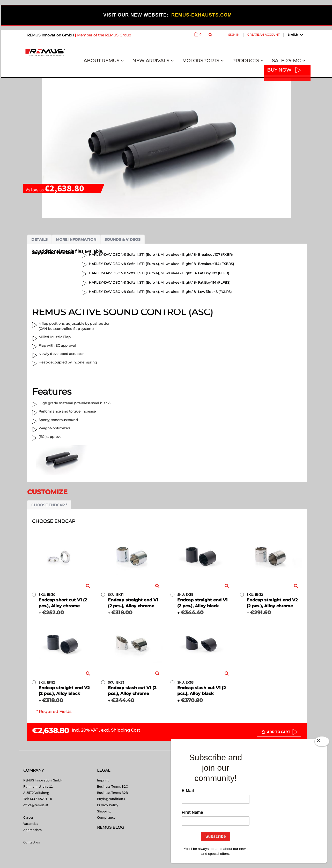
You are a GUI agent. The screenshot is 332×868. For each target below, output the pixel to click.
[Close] (322, 742)
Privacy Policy (108, 805)
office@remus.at (36, 805)
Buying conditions (111, 799)
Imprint (103, 780)
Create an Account (263, 35)
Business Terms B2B (112, 793)
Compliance (106, 817)
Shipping (104, 811)
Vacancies (31, 824)
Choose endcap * (49, 505)
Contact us (32, 842)
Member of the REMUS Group (104, 35)
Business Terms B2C (112, 786)
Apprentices (33, 830)
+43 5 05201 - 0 (41, 799)
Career (28, 817)
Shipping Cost (126, 730)
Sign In (234, 35)
